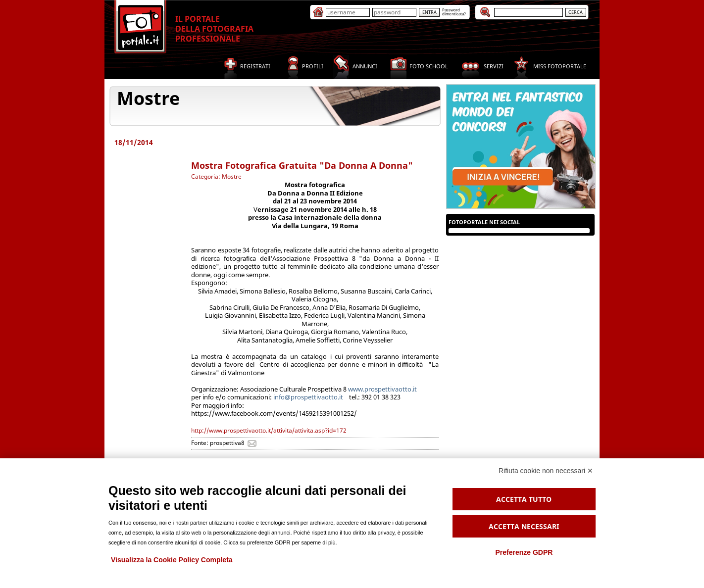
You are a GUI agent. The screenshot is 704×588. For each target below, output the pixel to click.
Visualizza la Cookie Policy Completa (172, 560)
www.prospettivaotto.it (382, 389)
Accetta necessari (524, 526)
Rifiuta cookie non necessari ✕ (546, 471)
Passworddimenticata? (454, 12)
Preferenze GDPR (524, 552)
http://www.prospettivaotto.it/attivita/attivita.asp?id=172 (269, 430)
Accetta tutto (524, 499)
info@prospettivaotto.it (307, 397)
